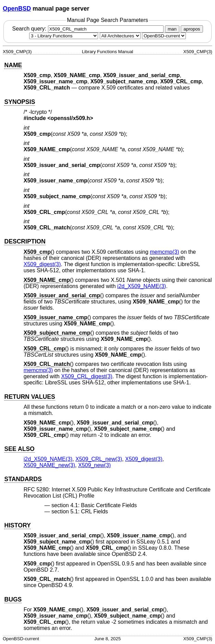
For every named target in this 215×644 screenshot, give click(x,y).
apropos (192, 29)
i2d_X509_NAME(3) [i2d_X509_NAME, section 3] (142, 286)
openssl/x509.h (70, 118)
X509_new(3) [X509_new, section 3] (94, 465)
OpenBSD (17, 9)
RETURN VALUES (29, 397)
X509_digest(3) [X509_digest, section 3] (42, 264)
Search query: (88, 29)
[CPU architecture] (120, 36)
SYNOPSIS (20, 102)
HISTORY (17, 525)
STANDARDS (23, 479)
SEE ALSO (19, 449)
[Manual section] (64, 36)
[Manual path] (164, 36)
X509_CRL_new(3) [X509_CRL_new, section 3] (99, 459)
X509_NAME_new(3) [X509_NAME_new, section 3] (49, 465)
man (172, 29)
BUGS (13, 599)
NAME (13, 65)
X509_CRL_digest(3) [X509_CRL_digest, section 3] (87, 376)
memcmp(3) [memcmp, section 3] (164, 252)
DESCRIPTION (25, 241)
